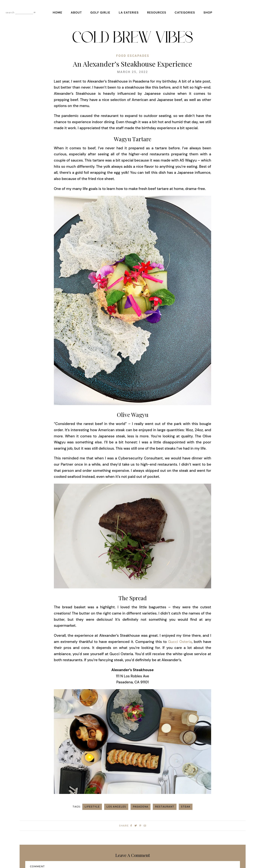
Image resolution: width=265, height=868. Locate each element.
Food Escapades (133, 56)
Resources (157, 13)
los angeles (116, 807)
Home (58, 13)
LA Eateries (129, 13)
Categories (185, 13)
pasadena (141, 807)
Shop (208, 13)
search (10, 13)
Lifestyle (92, 807)
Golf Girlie (100, 13)
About (76, 13)
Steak (186, 807)
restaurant (165, 807)
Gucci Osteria (180, 642)
